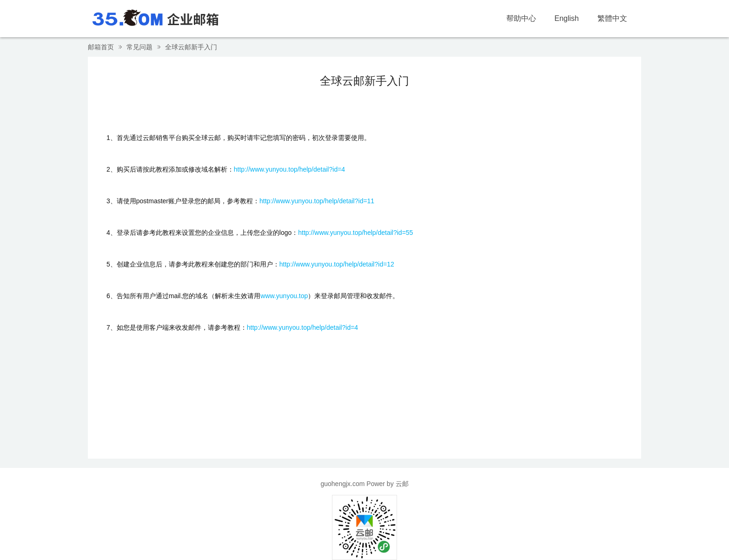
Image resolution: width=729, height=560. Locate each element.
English (567, 18)
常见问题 (139, 47)
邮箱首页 (101, 47)
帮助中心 (521, 18)
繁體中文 (612, 18)
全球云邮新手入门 (191, 47)
